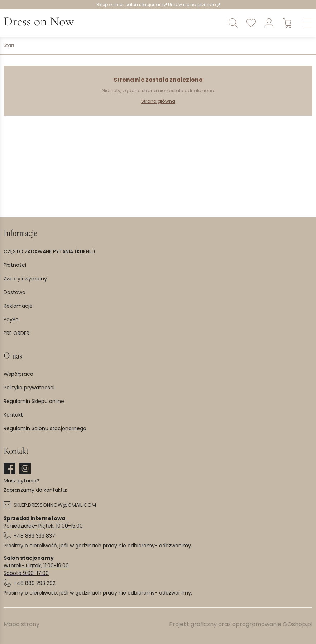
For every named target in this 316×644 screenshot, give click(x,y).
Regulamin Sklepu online (34, 401)
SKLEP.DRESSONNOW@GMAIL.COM (55, 505)
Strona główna (158, 101)
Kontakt (13, 415)
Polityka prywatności (29, 388)
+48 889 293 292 (35, 583)
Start (9, 45)
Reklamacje (18, 306)
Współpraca (18, 374)
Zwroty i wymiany (25, 279)
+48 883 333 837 (34, 536)
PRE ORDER (16, 333)
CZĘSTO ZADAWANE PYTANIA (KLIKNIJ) (49, 251)
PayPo (11, 319)
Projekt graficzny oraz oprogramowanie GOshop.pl (241, 624)
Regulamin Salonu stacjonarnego (45, 428)
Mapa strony (21, 624)
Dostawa (15, 292)
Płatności (15, 265)
